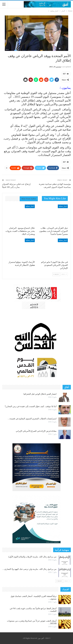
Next (56, 274)
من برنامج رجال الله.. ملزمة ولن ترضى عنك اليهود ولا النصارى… (29, 569)
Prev (64, 274)
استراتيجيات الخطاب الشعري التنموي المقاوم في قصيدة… (32, 419)
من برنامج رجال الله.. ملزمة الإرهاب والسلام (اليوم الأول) (32, 557)
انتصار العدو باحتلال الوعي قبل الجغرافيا (40, 394)
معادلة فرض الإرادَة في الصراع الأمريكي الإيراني (36, 431)
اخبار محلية (63, 206)
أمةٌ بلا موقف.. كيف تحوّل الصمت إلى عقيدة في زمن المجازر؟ (31, 406)
